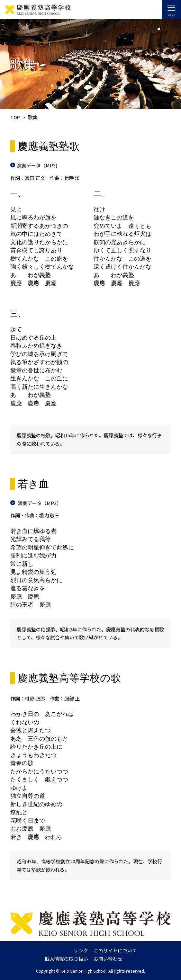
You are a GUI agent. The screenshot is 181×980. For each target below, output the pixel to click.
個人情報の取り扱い (66, 959)
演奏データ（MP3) (37, 165)
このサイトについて (115, 950)
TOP (15, 117)
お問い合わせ (108, 959)
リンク (81, 950)
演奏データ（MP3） (39, 503)
